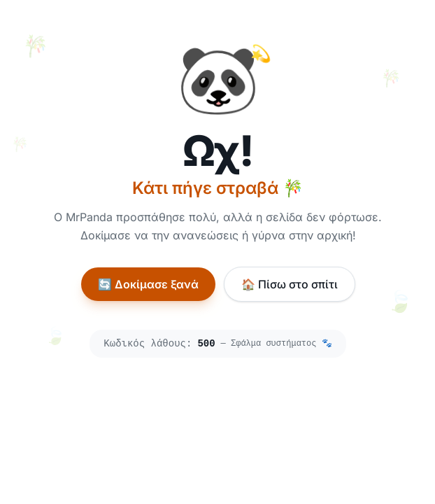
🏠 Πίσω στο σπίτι (289, 284)
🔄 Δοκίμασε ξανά (148, 284)
